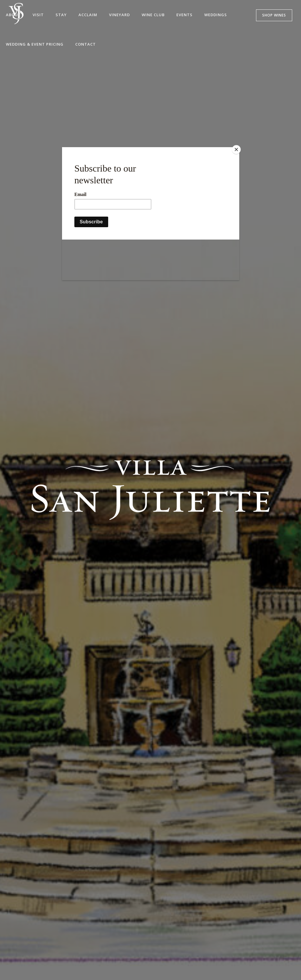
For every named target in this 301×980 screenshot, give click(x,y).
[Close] (238, 149)
